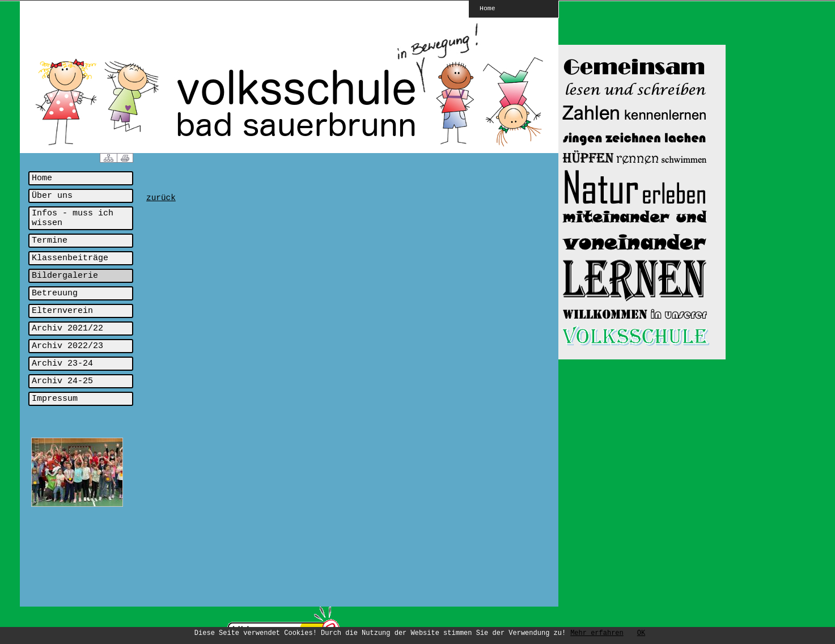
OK (641, 633)
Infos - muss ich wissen (73, 218)
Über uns (52, 196)
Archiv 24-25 (62, 381)
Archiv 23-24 (62, 364)
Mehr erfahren (597, 633)
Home (488, 8)
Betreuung (55, 293)
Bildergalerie (65, 276)
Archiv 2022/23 (67, 346)
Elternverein (62, 311)
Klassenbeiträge (70, 258)
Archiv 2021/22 (67, 329)
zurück (161, 198)
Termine (50, 241)
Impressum (55, 399)
